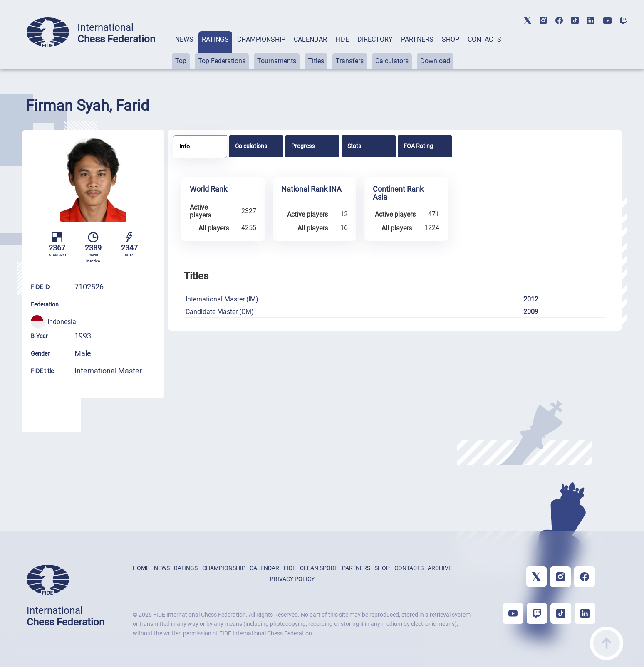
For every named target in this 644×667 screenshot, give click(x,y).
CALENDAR (310, 39)
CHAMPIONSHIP (261, 39)
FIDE (342, 39)
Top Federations (222, 61)
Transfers (350, 61)
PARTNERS (417, 39)
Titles (316, 61)
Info (185, 146)
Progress (303, 146)
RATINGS (215, 39)
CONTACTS (484, 39)
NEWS (184, 39)
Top (181, 61)
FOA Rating (418, 146)
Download (435, 61)
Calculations (251, 146)
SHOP (451, 39)
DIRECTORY (375, 39)
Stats (354, 146)
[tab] (184, 50)
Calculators (392, 61)
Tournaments (277, 61)
